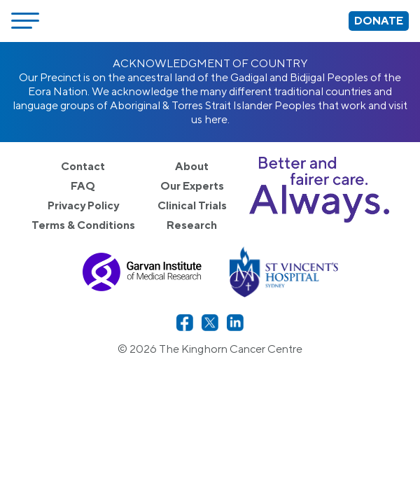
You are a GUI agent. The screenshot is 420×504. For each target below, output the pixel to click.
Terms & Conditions (83, 225)
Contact (83, 166)
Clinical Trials (192, 205)
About (192, 166)
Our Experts (192, 186)
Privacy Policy (83, 205)
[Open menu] (25, 21)
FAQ (83, 186)
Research (192, 225)
